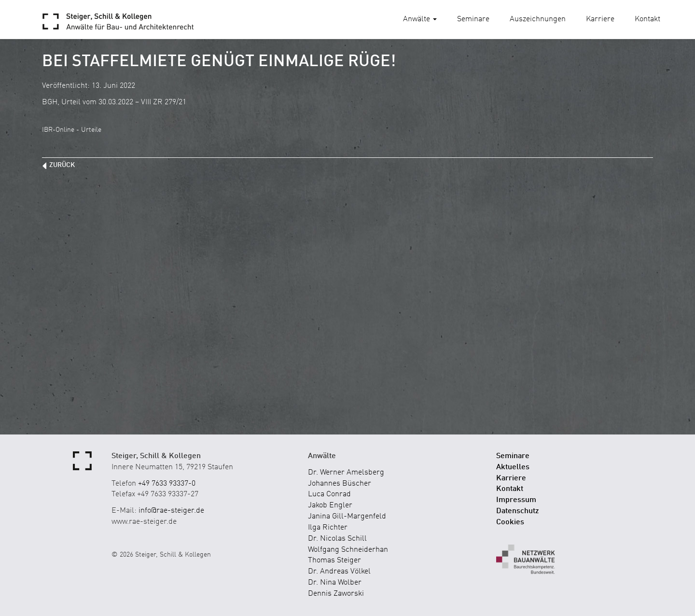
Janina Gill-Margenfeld (347, 517)
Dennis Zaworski (336, 594)
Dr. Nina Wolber (335, 583)
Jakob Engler (330, 505)
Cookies (510, 522)
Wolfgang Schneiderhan (348, 550)
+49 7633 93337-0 (167, 484)
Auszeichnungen (538, 19)
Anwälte (420, 19)
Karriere (600, 19)
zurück (62, 165)
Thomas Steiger (334, 560)
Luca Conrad (329, 494)
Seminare (473, 19)
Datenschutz (518, 511)
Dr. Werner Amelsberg (346, 473)
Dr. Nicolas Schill (337, 539)
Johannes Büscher (340, 484)
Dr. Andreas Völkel (339, 572)
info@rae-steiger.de (171, 511)
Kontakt (647, 19)
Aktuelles (513, 467)
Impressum (516, 500)
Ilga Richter (328, 528)
